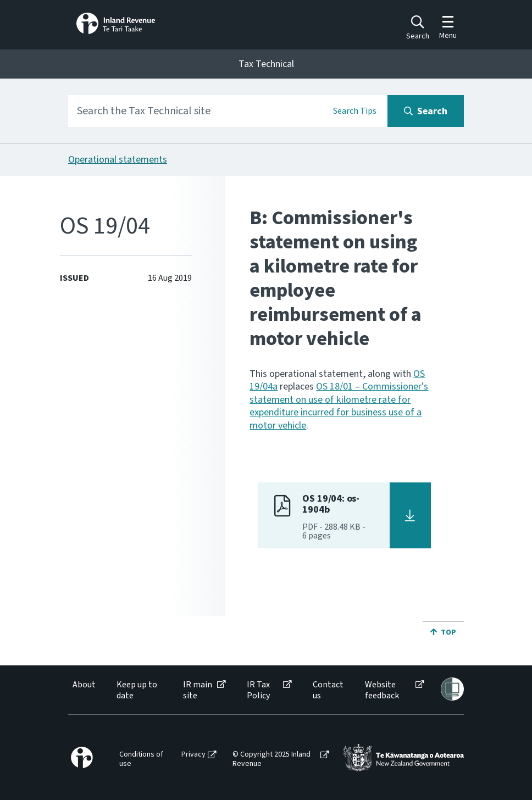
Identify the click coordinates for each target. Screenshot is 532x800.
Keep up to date (137, 690)
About (84, 685)
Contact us (328, 690)
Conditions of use (141, 759)
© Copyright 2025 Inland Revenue (271, 759)
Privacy (193, 755)
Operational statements (118, 160)
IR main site (198, 690)
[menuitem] (83, 690)
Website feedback (382, 690)
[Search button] (426, 111)
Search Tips (355, 111)
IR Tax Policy (258, 690)
